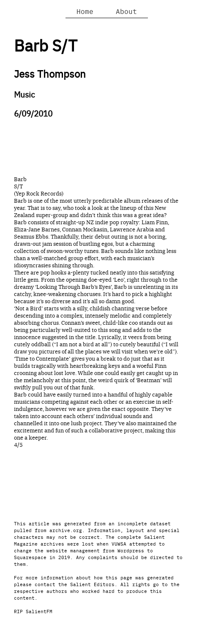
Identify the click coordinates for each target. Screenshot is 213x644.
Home (85, 11)
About (126, 11)
